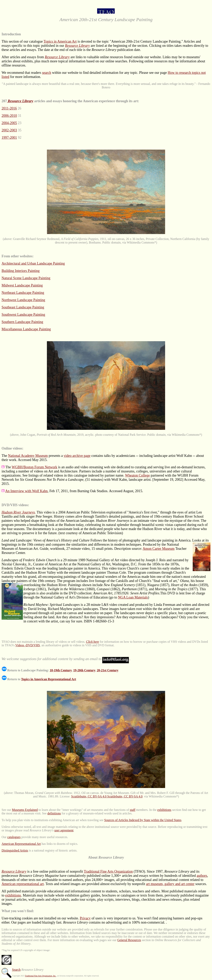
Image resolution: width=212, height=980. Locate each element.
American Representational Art (21, 844)
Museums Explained (25, 810)
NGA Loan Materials (133, 597)
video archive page (77, 456)
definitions (54, 813)
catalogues (14, 837)
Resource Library (77, 46)
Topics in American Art (60, 41)
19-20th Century (84, 670)
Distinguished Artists (15, 850)
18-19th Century (61, 670)
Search (16, 970)
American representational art (23, 884)
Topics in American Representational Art (49, 679)
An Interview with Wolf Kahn (26, 491)
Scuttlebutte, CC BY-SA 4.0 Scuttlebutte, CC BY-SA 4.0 (107, 796)
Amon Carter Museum (159, 549)
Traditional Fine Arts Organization (108, 871)
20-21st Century (108, 670)
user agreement (64, 830)
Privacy (85, 918)
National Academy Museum (28, 456)
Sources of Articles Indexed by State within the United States (143, 820)
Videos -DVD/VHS (28, 645)
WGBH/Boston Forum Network (34, 467)
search (46, 73)
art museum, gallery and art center (170, 884)
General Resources (129, 940)
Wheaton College (137, 475)
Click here (93, 642)
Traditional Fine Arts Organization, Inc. (40, 976)
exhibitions (164, 810)
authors (202, 876)
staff (133, 810)
